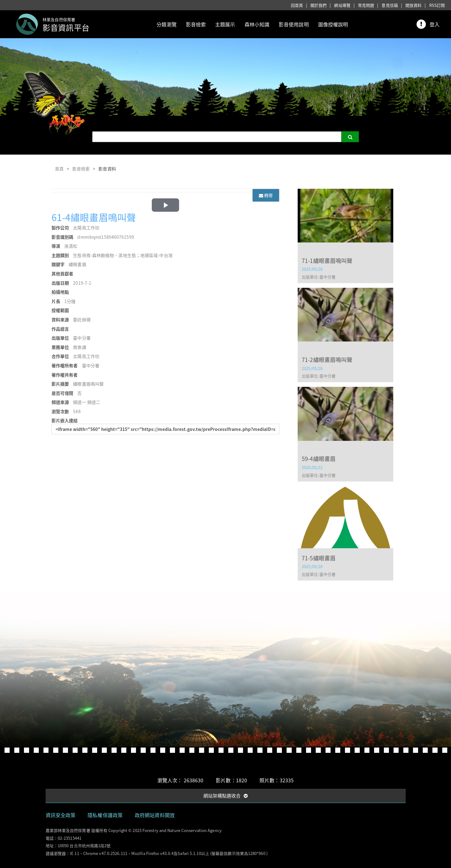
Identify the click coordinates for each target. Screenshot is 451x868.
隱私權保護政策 (105, 815)
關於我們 (318, 5)
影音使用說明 (294, 24)
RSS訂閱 (437, 5)
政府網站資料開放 (155, 815)
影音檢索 (196, 24)
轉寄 (266, 195)
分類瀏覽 (166, 24)
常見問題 (366, 5)
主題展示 (225, 24)
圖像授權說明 (333, 24)
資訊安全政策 (61, 815)
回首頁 (297, 5)
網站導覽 (342, 5)
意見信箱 (390, 5)
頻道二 (94, 402)
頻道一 (79, 402)
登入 (435, 24)
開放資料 (413, 5)
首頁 (59, 169)
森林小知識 (257, 24)
